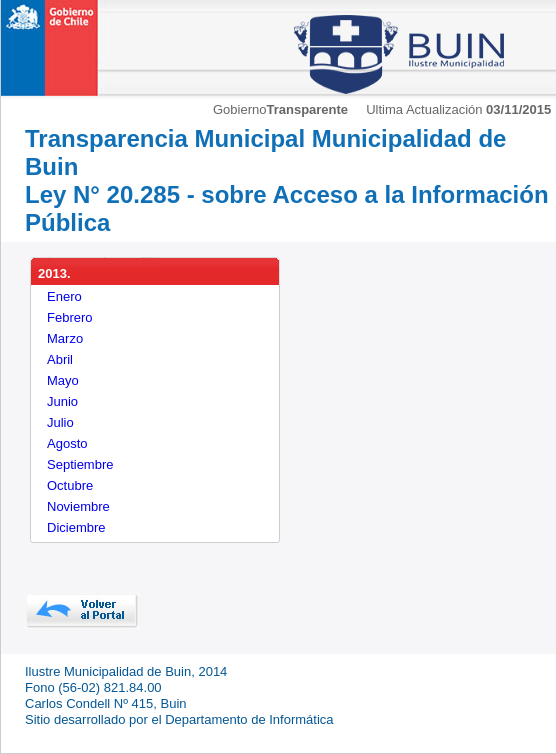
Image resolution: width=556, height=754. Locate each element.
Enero (64, 296)
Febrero (70, 317)
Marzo (65, 338)
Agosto (67, 443)
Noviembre (78, 506)
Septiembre (80, 464)
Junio (62, 401)
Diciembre (76, 527)
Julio (60, 422)
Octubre (70, 485)
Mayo (63, 380)
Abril (60, 359)
